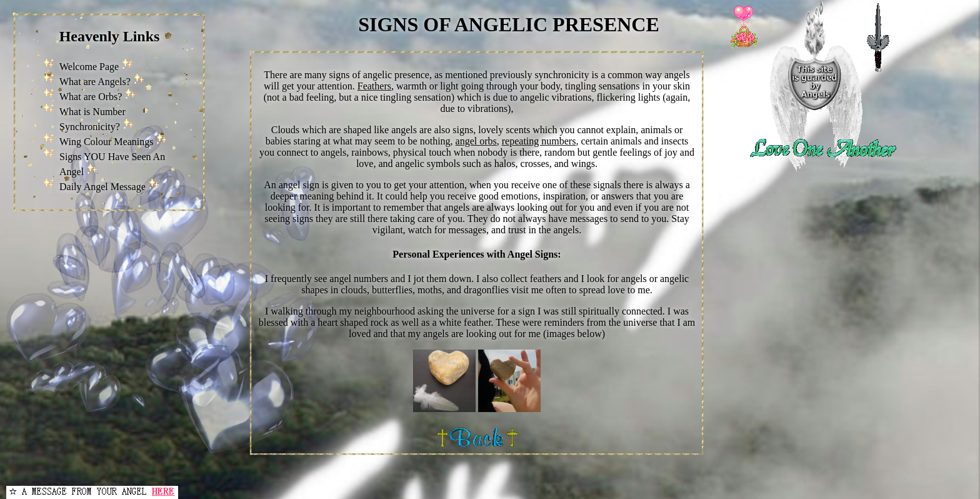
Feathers (374, 86)
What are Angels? (95, 82)
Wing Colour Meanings (106, 142)
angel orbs (476, 141)
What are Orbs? (91, 97)
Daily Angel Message (102, 187)
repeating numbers (539, 141)
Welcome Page (89, 67)
